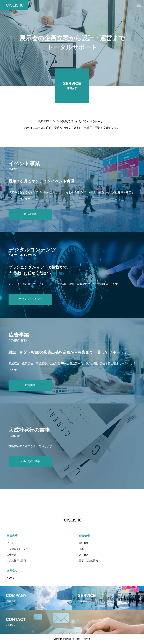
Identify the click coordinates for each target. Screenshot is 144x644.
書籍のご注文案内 (88, 560)
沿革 (81, 549)
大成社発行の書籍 (16, 560)
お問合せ (12, 570)
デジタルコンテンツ (18, 549)
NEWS (10, 578)
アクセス (84, 555)
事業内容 (12, 536)
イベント (12, 543)
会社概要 (84, 543)
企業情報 (84, 536)
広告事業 (12, 555)
